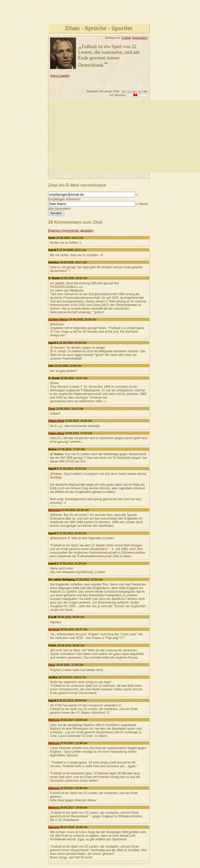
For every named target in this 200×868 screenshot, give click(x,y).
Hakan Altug (56, 421)
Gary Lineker (60, 76)
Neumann (55, 510)
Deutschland (140, 38)
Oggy (52, 409)
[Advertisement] (125, 136)
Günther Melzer (58, 319)
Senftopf (54, 629)
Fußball (126, 38)
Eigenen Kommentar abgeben (71, 230)
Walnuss (54, 720)
